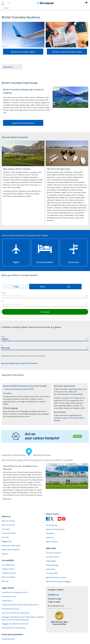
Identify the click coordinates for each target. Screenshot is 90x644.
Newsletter (50, 533)
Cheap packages (52, 565)
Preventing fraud (8, 639)
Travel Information (9, 533)
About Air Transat (8, 521)
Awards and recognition (11, 550)
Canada (6, 8)
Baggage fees (7, 541)
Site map (5, 581)
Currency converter (54, 553)
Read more (7, 499)
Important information (23, 123)
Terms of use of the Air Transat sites (15, 613)
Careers (5, 554)
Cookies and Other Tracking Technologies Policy (20, 605)
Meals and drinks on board (56, 577)
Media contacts (52, 542)
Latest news (50, 569)
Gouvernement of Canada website (70, 394)
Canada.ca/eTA (79, 408)
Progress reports (8, 569)
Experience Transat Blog (55, 529)
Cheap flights (51, 561)
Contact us (50, 537)
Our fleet (5, 537)
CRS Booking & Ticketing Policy (14, 628)
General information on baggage (58, 581)
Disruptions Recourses (10, 609)
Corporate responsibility (11, 545)
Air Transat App (52, 525)
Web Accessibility (8, 577)
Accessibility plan (8, 565)
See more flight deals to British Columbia (19, 363)
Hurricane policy (52, 557)
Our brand (6, 529)
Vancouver (8, 67)
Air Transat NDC (52, 573)
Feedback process (9, 573)
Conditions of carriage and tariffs (15, 592)
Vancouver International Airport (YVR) (19, 389)
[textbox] (45, 295)
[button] (16, 287)
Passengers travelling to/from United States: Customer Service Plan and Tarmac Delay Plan (23, 618)
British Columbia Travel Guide (67, 52)
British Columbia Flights (23, 52)
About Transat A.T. (9, 525)
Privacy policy (7, 600)
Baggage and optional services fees (15, 624)
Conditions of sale (9, 596)
